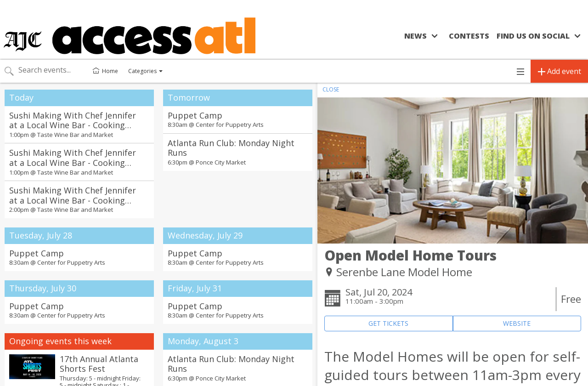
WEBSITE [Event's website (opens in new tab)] (517, 323)
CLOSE (331, 89)
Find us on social (533, 36)
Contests (469, 36)
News (416, 36)
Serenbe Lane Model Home (404, 272)
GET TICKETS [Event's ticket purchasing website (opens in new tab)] (388, 323)
